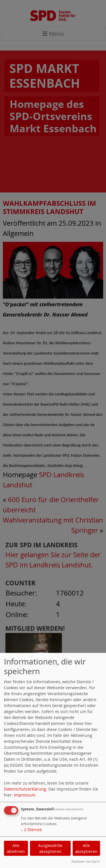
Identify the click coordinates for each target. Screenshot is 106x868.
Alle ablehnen (16, 848)
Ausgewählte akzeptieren (50, 848)
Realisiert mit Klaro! (86, 861)
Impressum (25, 795)
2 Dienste (31, 830)
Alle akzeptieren (86, 848)
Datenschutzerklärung (25, 789)
